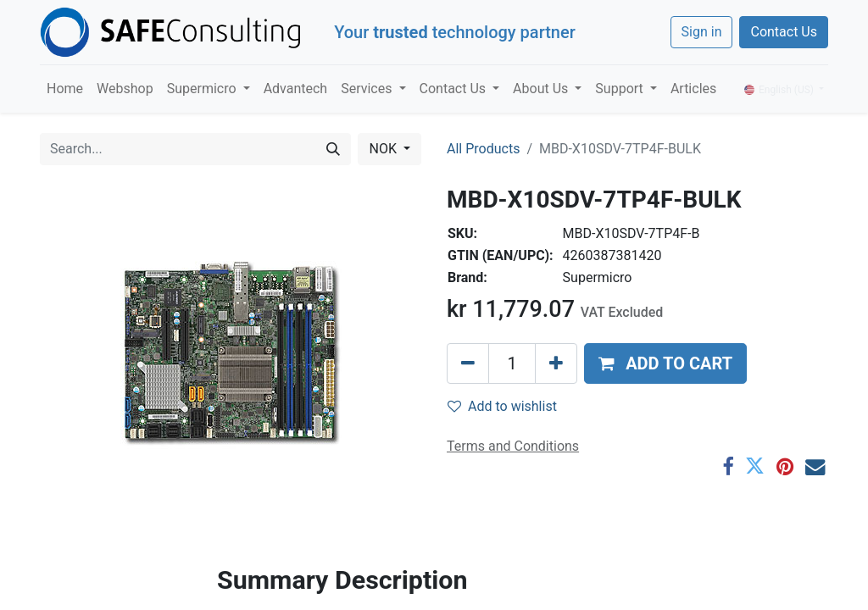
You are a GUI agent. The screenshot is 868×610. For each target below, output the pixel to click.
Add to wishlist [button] (502, 406)
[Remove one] (468, 363)
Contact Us (784, 32)
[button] (665, 363)
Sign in (702, 32)
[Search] (333, 149)
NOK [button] (384, 149)
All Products (483, 149)
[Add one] (556, 363)
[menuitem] (65, 89)
